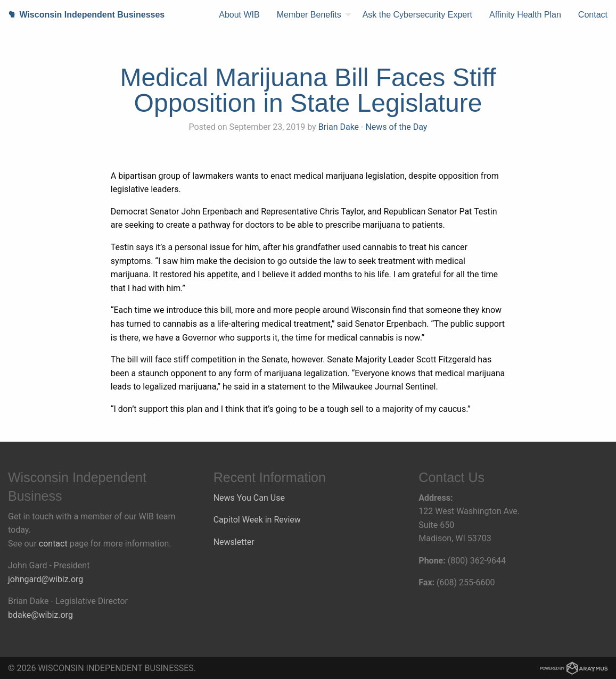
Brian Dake (339, 127)
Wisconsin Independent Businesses (82, 15)
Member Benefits (309, 15)
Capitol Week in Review (257, 520)
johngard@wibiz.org (46, 579)
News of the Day (396, 127)
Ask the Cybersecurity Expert (417, 15)
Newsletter (234, 542)
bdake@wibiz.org (40, 615)
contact (53, 544)
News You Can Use (249, 498)
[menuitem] (239, 15)
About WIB (239, 15)
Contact (593, 15)
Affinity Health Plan (525, 15)
